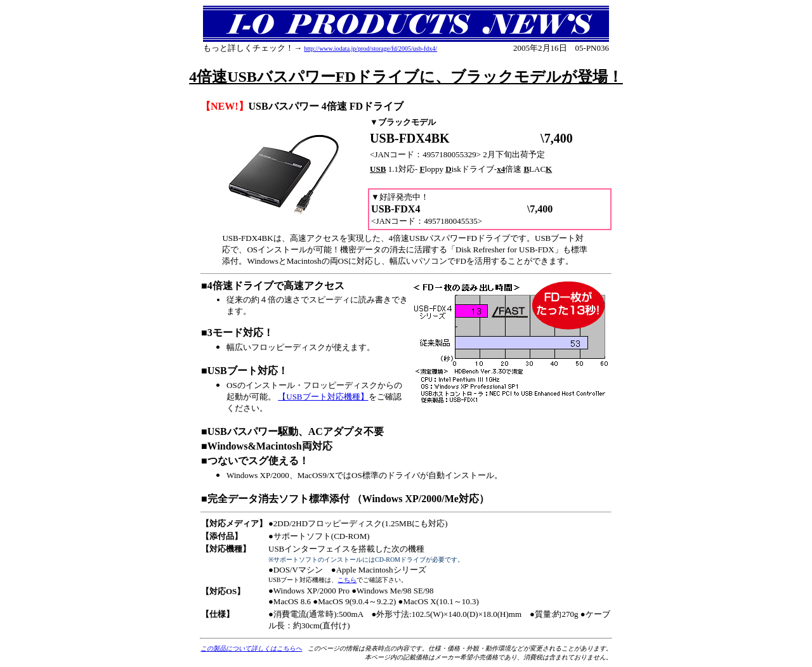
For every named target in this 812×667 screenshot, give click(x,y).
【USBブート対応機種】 (323, 397)
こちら (347, 580)
